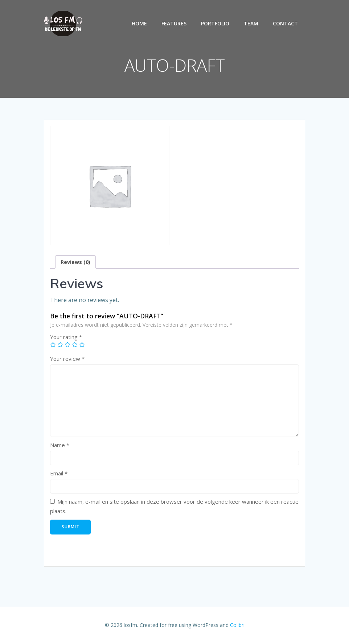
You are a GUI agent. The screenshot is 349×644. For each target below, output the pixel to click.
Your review (67, 359)
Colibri (237, 625)
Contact (285, 23)
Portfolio (215, 23)
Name (60, 445)
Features (174, 23)
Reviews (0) (75, 262)
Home (139, 23)
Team (251, 23)
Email (59, 473)
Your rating (66, 337)
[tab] (75, 262)
